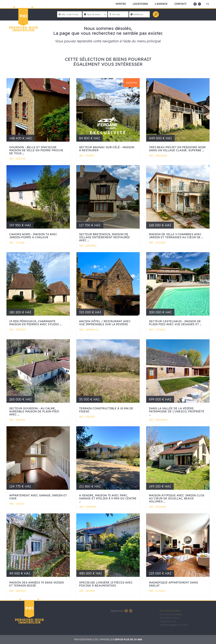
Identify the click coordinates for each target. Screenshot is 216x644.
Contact (181, 4)
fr (207, 4)
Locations (140, 4)
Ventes (121, 4)
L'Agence (161, 4)
